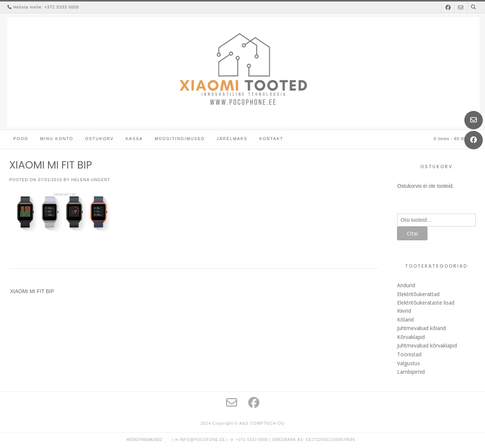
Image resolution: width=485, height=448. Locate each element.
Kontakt (271, 139)
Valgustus (409, 363)
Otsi (412, 233)
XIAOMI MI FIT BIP (32, 291)
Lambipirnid (411, 372)
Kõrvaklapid (411, 337)
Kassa (134, 139)
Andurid (406, 285)
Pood (21, 139)
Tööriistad (409, 354)
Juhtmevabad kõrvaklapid (427, 345)
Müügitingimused (180, 139)
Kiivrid (404, 311)
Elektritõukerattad (418, 294)
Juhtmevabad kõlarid (421, 328)
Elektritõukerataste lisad (426, 303)
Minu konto (57, 139)
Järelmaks (232, 139)
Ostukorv (99, 139)
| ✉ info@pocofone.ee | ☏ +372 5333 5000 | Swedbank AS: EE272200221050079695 (264, 440)
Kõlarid (405, 320)
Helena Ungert (91, 180)
